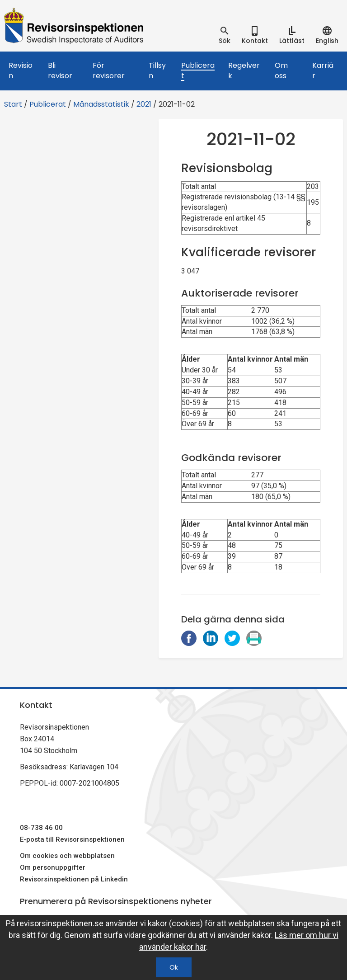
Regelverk (244, 71)
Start (13, 104)
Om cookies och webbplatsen (67, 856)
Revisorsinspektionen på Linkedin (74, 879)
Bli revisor (60, 71)
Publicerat (198, 71)
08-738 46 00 (41, 828)
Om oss (281, 71)
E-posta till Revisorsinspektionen (72, 839)
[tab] (225, 35)
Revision (21, 71)
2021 (144, 104)
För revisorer (109, 71)
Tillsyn (157, 71)
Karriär (323, 71)
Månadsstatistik (101, 104)
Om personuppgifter (53, 867)
